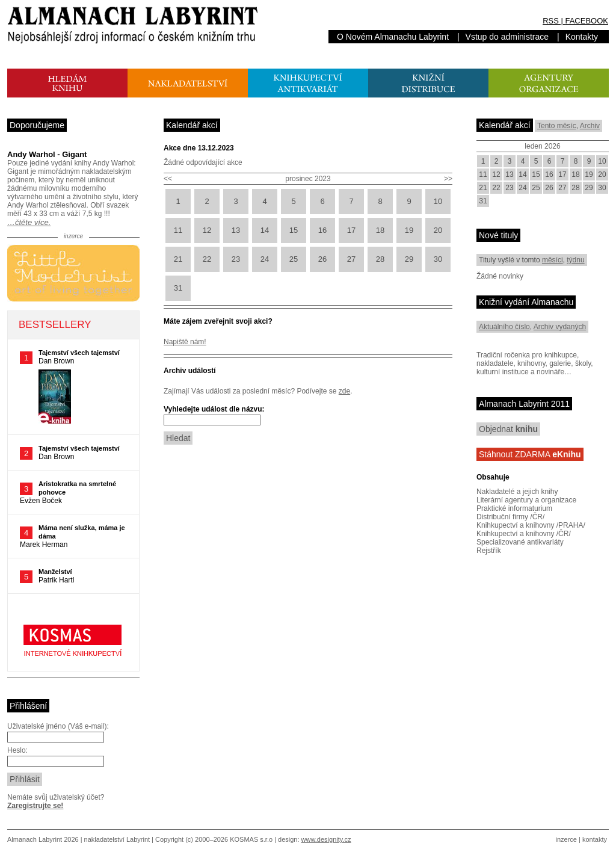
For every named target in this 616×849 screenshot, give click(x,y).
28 (380, 259)
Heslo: (17, 750)
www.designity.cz (326, 839)
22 (207, 259)
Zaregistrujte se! (35, 806)
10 (438, 201)
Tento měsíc (557, 126)
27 (351, 259)
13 (236, 230)
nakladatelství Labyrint (117, 839)
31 (178, 288)
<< (168, 179)
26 (322, 259)
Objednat (508, 429)
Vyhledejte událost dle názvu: (214, 409)
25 (294, 259)
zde (344, 391)
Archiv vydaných (560, 327)
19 (409, 230)
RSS (551, 21)
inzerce (566, 839)
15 (294, 230)
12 (207, 230)
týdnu (575, 260)
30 (438, 259)
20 (438, 230)
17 (351, 230)
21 (178, 259)
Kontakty (582, 37)
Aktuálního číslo (504, 327)
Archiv (590, 126)
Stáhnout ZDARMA (530, 454)
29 (409, 259)
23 (236, 259)
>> (448, 179)
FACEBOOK (587, 21)
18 (380, 230)
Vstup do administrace (507, 37)
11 (178, 230)
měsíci (553, 260)
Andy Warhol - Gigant (47, 154)
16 (322, 230)
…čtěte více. (29, 222)
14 (265, 230)
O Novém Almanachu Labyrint (393, 37)
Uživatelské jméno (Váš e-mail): (58, 726)
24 (265, 259)
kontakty (595, 839)
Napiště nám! (185, 342)
